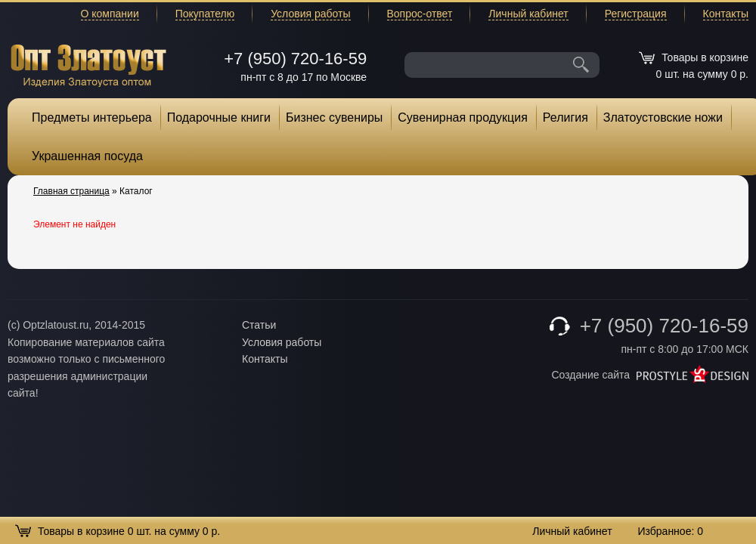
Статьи (259, 325)
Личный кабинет (528, 14)
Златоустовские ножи (663, 117)
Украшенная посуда (87, 156)
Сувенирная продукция (463, 117)
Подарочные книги (219, 117)
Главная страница (71, 191)
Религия (565, 117)
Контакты (726, 14)
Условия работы (310, 14)
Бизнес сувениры (334, 117)
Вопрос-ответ (420, 14)
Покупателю (205, 14)
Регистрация (636, 14)
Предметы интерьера (92, 117)
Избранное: (670, 531)
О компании (110, 14)
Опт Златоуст (88, 64)
